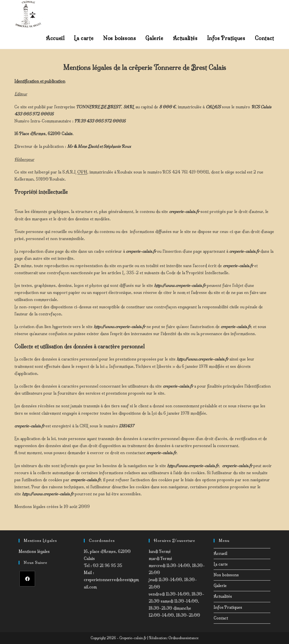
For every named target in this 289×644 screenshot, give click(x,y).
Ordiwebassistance (183, 638)
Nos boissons (226, 575)
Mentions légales (34, 551)
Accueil (220, 553)
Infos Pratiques (228, 607)
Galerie (220, 586)
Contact (221, 618)
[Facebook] (27, 579)
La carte (221, 564)
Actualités (223, 596)
